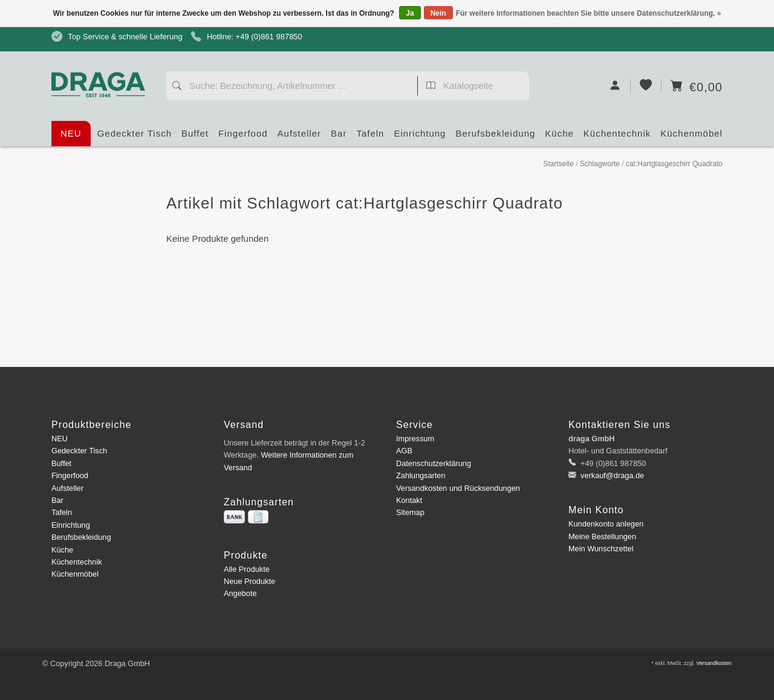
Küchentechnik (617, 137)
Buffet (195, 137)
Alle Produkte (247, 569)
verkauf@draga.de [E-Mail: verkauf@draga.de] (612, 475)
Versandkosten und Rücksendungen (458, 488)
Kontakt (409, 500)
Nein (438, 13)
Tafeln (370, 137)
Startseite (558, 164)
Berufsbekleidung (495, 137)
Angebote (240, 593)
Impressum (415, 439)
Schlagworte (600, 164)
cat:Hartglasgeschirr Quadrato (674, 164)
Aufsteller (300, 137)
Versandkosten (714, 663)
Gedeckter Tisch (135, 137)
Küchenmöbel (691, 137)
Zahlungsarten (421, 475)
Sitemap (410, 512)
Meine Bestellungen (602, 536)
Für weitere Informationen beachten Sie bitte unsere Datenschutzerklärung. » (589, 13)
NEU (71, 133)
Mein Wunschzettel (601, 549)
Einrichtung (420, 137)
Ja (410, 13)
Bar (339, 137)
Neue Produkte (249, 581)
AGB (404, 451)
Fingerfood (243, 137)
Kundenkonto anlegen (606, 524)
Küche (559, 137)
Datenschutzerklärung (434, 463)
